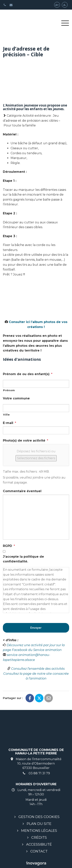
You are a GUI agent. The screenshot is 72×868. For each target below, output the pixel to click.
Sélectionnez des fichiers (36, 458)
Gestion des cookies (39, 817)
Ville (6, 415)
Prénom (9, 390)
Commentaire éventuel (22, 491)
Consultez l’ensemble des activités (38, 669)
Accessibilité (39, 844)
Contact (39, 851)
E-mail (10, 423)
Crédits (39, 838)
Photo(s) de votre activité (26, 441)
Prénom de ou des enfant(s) (28, 374)
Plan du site (39, 824)
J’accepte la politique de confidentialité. (23, 559)
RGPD (9, 546)
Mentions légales (39, 831)
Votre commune (16, 398)
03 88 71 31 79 (36, 773)
